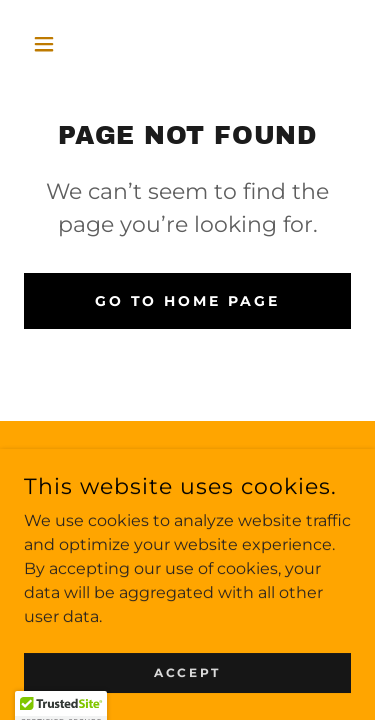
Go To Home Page (188, 301)
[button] (48, 44)
